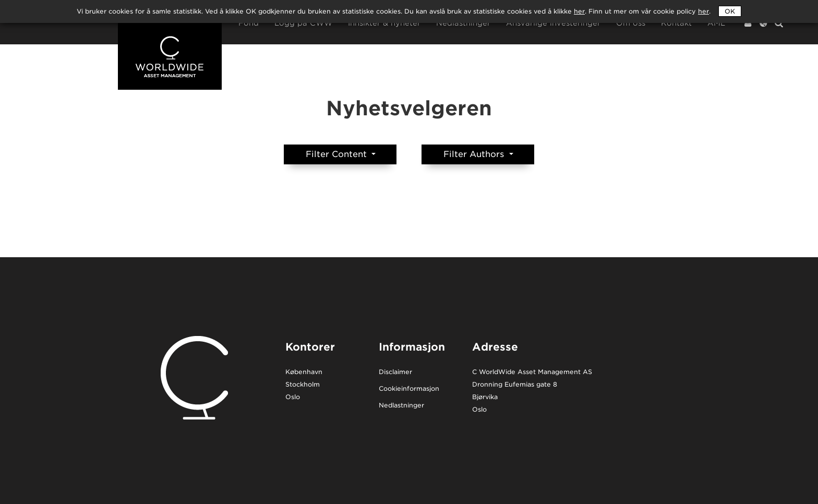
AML (716, 23)
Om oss (631, 23)
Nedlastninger (463, 23)
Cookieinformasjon (409, 389)
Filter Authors (475, 154)
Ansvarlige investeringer (553, 23)
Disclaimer (395, 372)
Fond (249, 23)
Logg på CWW (303, 23)
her (703, 11)
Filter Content (338, 154)
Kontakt (676, 23)
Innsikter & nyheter (384, 23)
